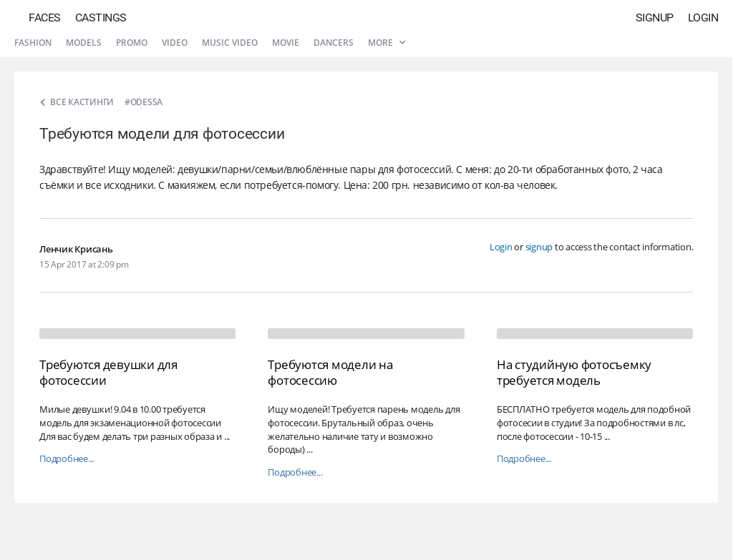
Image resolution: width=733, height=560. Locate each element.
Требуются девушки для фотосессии (108, 372)
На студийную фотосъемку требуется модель (574, 372)
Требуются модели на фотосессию (330, 372)
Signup (655, 18)
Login (703, 18)
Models (84, 43)
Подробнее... (67, 459)
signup (539, 247)
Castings (101, 18)
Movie (286, 43)
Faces (45, 18)
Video (175, 43)
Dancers (334, 43)
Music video (230, 43)
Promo (132, 43)
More (387, 43)
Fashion (33, 43)
